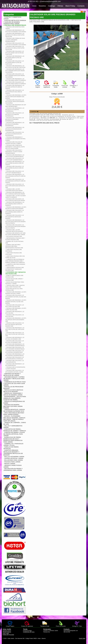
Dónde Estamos (7, 632)
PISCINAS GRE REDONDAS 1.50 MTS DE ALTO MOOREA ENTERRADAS (15, 124)
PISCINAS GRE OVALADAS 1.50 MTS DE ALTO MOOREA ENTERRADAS (15, 119)
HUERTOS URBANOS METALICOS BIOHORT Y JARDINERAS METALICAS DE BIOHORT (13, 453)
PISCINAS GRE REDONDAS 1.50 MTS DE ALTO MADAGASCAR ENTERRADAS (15, 129)
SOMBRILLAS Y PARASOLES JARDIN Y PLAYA (13, 444)
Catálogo (52, 6)
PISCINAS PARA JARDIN (12, 462)
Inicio (34, 6)
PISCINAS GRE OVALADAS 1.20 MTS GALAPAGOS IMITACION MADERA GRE (15, 325)
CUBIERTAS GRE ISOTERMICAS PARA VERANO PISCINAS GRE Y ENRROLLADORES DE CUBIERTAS (15, 261)
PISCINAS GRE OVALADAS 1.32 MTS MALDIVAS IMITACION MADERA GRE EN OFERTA (15, 227)
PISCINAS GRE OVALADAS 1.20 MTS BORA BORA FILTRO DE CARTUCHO (15, 63)
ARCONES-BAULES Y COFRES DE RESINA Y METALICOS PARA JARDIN (14, 379)
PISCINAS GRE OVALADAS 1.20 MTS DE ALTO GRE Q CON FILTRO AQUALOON (15, 48)
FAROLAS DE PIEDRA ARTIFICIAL (11, 448)
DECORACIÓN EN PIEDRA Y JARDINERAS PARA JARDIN (13, 469)
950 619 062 (33, 1)
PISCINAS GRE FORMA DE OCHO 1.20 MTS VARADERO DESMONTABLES (15, 40)
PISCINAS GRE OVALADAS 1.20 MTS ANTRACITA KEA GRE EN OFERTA (15, 92)
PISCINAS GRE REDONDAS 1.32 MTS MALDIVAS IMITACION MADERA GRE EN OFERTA (15, 222)
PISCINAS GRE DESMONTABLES (41, 20)
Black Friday (70, 6)
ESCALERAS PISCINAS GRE (14, 236)
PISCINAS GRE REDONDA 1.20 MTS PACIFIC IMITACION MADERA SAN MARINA (16, 97)
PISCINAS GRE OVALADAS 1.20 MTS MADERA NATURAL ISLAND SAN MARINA (16, 297)
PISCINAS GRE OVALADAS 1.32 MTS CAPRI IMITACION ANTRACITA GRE (15, 186)
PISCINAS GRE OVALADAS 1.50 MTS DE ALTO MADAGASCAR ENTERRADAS (15, 134)
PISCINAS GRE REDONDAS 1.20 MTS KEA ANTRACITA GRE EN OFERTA (15, 87)
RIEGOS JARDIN (10, 464)
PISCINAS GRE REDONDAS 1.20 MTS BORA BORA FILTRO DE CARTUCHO (15, 58)
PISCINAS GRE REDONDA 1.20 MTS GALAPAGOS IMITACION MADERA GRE (16, 320)
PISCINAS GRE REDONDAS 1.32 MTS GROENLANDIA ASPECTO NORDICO (15, 204)
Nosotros (42, 6)
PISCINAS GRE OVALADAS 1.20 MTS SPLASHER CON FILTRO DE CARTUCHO (15, 53)
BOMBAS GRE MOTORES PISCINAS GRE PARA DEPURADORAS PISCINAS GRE (14, 246)
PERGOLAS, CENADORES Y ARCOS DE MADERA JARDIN (13, 394)
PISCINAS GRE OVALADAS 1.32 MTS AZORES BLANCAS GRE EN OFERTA (15, 168)
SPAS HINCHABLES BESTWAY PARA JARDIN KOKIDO (14, 414)
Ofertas (60, 6)
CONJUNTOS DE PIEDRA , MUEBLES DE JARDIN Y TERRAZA (15, 430)
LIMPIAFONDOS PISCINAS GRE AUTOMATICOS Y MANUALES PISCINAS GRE (15, 269)
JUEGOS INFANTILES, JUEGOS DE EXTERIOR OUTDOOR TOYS (14, 410)
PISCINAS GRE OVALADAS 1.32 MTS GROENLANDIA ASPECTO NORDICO (15, 212)
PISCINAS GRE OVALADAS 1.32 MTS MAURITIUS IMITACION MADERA (15, 217)
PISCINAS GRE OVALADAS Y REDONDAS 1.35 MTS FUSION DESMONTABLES (14, 152)
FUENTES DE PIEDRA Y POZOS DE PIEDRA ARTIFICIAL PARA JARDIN (14, 434)
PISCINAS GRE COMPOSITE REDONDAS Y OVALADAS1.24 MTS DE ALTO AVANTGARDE (15, 147)
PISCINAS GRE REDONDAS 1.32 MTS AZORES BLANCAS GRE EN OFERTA (15, 163)
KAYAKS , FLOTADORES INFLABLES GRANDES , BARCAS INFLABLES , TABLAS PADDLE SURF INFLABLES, (14, 418)
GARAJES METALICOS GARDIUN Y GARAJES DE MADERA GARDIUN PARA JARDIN (15, 22)
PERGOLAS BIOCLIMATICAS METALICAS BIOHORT (13, 391)
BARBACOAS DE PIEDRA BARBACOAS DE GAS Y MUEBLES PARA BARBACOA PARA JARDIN (13, 440)
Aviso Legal (6, 633)
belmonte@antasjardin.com (50, 1)
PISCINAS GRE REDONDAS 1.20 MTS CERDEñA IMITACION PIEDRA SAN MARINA (15, 71)
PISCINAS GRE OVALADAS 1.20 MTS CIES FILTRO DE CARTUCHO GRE (15, 334)
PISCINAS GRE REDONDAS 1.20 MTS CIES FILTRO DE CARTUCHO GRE (15, 329)
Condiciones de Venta (29, 632)
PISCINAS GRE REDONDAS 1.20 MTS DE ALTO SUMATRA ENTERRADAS (15, 110)
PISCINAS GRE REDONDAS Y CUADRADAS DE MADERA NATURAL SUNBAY (15, 139)
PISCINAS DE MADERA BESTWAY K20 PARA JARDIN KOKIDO (13, 406)
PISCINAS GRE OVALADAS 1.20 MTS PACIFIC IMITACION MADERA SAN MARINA (15, 102)
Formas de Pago (27, 631)
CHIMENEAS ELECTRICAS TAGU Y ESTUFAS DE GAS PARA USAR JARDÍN (15, 383)
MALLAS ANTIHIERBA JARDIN (14, 457)
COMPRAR (34, 112)
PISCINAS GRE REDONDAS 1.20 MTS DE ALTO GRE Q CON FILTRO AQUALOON (15, 35)
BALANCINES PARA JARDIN (14, 460)
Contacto (81, 6)
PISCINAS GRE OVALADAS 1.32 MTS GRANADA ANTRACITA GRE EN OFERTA (15, 181)
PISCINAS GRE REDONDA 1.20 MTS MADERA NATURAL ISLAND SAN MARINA (16, 302)
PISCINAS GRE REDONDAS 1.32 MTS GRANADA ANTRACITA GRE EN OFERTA (15, 176)
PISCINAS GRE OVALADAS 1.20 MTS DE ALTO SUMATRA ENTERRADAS (15, 115)
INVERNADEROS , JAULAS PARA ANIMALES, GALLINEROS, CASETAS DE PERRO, (15, 398)
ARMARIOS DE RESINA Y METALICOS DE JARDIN (12, 375)
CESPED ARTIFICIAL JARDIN (14, 458)
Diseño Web (82, 638)
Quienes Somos (7, 631)
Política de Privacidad (8, 635)
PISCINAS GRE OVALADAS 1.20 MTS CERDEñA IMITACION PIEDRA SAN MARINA (15, 76)
